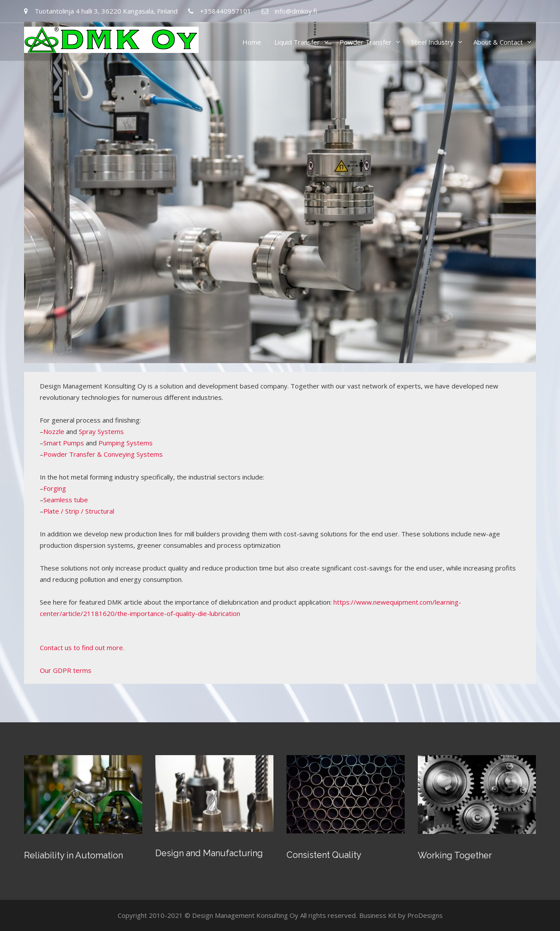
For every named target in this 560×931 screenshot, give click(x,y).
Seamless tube (66, 500)
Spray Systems (101, 431)
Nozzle (54, 431)
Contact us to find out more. (82, 647)
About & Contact (498, 42)
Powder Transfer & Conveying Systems (103, 454)
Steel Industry (432, 42)
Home (252, 42)
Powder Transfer (366, 42)
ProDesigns (425, 915)
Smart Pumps (64, 443)
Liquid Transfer (297, 42)
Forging (55, 488)
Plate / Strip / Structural (79, 511)
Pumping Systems (126, 443)
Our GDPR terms (66, 670)
